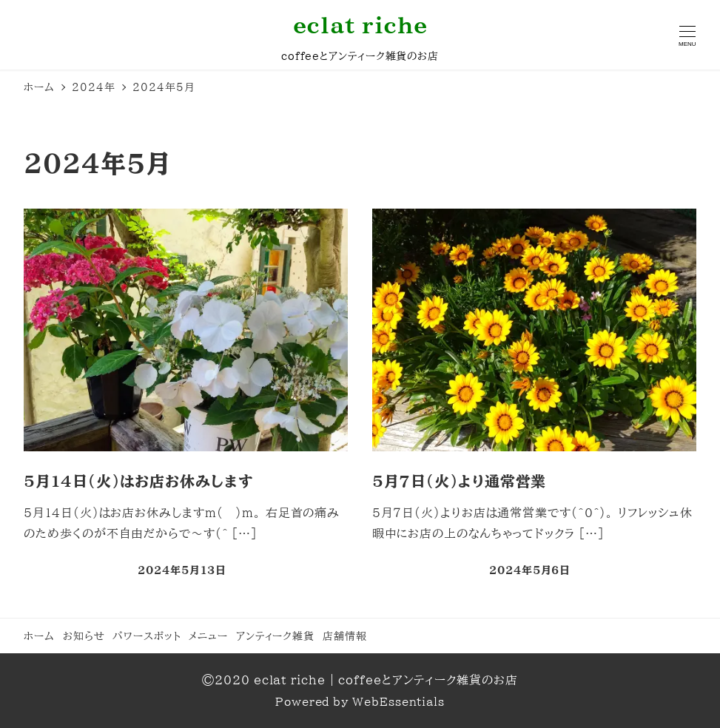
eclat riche (360, 25)
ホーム (39, 636)
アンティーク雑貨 (275, 636)
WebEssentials (398, 702)
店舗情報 (345, 636)
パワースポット (147, 636)
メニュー (208, 636)
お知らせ (84, 636)
